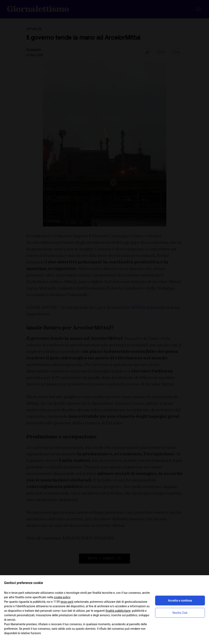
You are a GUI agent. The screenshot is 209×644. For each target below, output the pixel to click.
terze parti (67, 602)
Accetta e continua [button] (180, 601)
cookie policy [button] (62, 597)
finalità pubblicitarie (118, 611)
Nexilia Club (180, 613)
